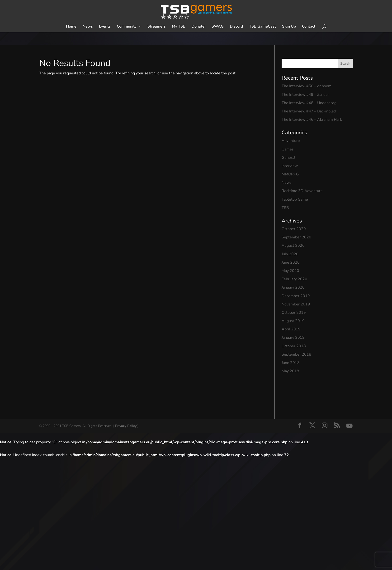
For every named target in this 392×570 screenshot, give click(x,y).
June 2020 (291, 262)
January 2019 (293, 338)
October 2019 (294, 313)
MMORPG (290, 174)
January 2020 (293, 287)
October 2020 (294, 229)
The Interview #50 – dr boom (307, 86)
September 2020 (296, 237)
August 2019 (293, 321)
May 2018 (290, 371)
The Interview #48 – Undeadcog (309, 103)
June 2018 (291, 363)
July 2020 (290, 254)
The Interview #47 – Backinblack (309, 111)
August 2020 (293, 246)
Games (288, 149)
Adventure (291, 141)
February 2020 (294, 279)
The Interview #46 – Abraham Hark (312, 120)
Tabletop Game (295, 199)
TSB (285, 208)
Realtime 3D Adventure (302, 191)
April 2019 (291, 329)
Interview (290, 166)
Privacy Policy (126, 426)
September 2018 (296, 354)
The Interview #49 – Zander (305, 95)
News (287, 183)
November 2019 (296, 304)
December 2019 (296, 296)
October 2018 (294, 346)
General (288, 158)
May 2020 (290, 271)
